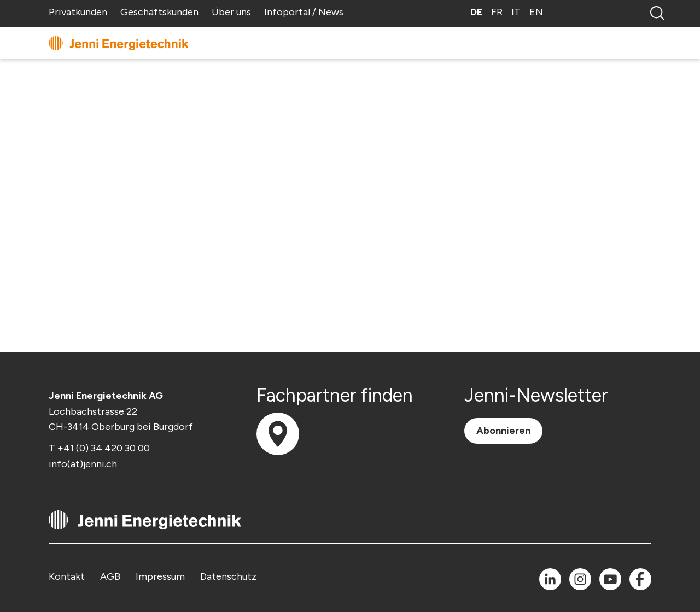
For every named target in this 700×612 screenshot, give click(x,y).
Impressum (160, 576)
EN (536, 12)
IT (516, 12)
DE (476, 12)
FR (497, 12)
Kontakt (67, 576)
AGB (110, 576)
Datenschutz (228, 576)
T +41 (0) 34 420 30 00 (99, 448)
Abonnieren (503, 431)
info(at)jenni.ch (83, 464)
